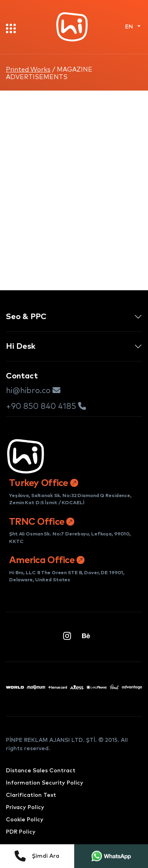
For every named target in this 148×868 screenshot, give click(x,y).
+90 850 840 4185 (46, 406)
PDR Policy (21, 832)
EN (130, 27)
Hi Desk (21, 346)
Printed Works (28, 70)
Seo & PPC (26, 317)
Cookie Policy (25, 820)
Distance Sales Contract (41, 771)
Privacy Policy (25, 807)
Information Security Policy (45, 783)
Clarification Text (31, 795)
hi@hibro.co (33, 391)
